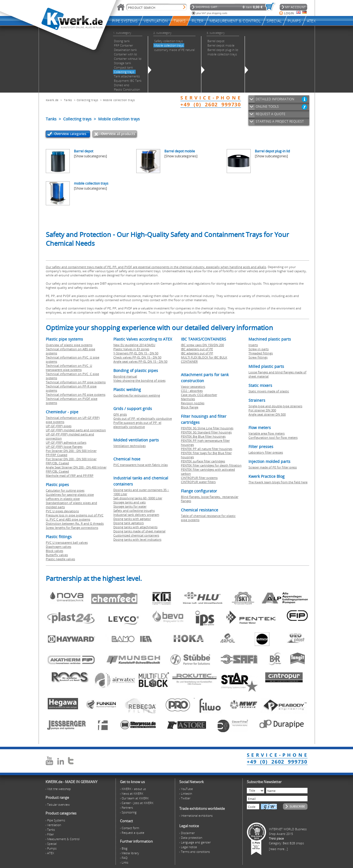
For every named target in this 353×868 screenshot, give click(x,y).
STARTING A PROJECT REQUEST (280, 121)
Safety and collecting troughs (134, 510)
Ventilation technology (130, 446)
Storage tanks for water (130, 506)
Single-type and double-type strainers (275, 406)
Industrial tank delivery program (136, 515)
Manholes (188, 399)
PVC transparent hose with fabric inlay (141, 465)
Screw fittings (258, 357)
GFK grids (120, 414)
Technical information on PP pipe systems (76, 382)
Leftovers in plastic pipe (63, 499)
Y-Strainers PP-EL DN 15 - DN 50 (136, 353)
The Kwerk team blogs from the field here (278, 482)
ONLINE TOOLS (267, 107)
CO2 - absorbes (192, 391)
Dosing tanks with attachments (135, 527)
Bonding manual (125, 376)
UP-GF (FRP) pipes (59, 426)
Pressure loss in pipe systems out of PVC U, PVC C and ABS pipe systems (75, 517)
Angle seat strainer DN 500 (267, 414)
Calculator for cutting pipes (65, 490)
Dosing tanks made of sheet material (139, 531)
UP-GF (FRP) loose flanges (64, 447)
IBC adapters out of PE (197, 349)
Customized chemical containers (136, 535)
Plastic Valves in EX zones (131, 349)
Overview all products (118, 134)
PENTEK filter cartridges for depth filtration (211, 465)
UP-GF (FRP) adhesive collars (66, 442)
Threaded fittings (261, 353)
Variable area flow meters (267, 433)
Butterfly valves (57, 555)
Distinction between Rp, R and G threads (75, 523)
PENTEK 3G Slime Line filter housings (207, 428)
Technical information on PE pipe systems (76, 394)
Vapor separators (193, 386)
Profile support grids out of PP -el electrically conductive (137, 425)
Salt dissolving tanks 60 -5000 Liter (138, 498)
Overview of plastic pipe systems (69, 345)
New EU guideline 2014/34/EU (134, 345)
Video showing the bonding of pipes (139, 380)
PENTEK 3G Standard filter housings (206, 432)
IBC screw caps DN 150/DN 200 (202, 345)
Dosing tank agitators (129, 523)
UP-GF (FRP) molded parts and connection (76, 430)
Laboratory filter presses (266, 452)
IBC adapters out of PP (197, 353)
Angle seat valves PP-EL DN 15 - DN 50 (140, 361)
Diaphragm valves (58, 547)
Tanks (68, 100)
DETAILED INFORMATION (275, 99)
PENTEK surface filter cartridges (203, 461)
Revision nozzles (193, 403)
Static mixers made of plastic (269, 391)
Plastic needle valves (60, 559)
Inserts (253, 345)
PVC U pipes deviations (62, 511)
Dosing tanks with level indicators (137, 539)
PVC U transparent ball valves (67, 542)
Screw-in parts (259, 349)
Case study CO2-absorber (199, 395)
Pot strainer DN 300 (262, 410)
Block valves (54, 551)
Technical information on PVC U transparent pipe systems (69, 368)
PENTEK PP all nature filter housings (207, 449)
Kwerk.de (52, 100)
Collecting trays (88, 100)
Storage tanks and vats (129, 502)
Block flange (190, 407)
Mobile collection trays (119, 100)
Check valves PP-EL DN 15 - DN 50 (137, 357)
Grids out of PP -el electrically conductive (143, 418)
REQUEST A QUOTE (271, 114)
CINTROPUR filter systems (199, 478)
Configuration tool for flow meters (273, 437)
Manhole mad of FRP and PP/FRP (70, 475)
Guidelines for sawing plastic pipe (70, 494)
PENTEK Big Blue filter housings (203, 436)
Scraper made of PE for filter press (273, 467)
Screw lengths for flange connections (72, 528)
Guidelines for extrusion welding (137, 395)
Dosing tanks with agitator (132, 519)
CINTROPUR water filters (198, 482)
